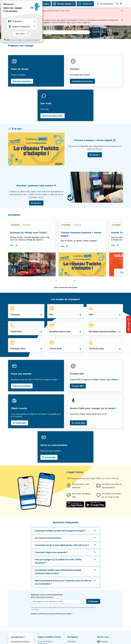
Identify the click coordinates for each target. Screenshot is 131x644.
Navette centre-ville (60, 332)
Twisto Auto (55, 349)
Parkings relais (18, 349)
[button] (75, 281)
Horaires (75, 69)
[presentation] (49, 621)
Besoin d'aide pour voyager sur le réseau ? (93, 408)
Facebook (104, 641)
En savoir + (95, 155)
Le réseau (15, 225)
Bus (51, 315)
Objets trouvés (19, 408)
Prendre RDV (77, 374)
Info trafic (46, 103)
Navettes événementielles (102, 332)
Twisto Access (96, 349)
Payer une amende (21, 374)
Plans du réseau (20, 69)
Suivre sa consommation (54, 445)
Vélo (91, 315)
